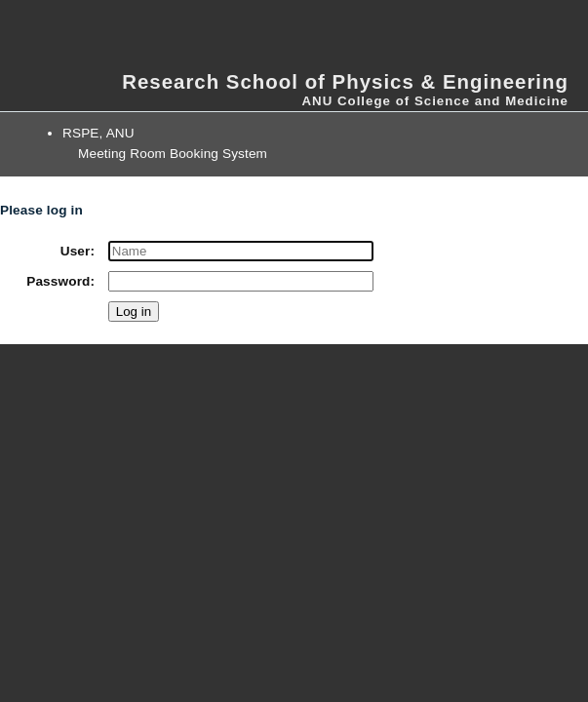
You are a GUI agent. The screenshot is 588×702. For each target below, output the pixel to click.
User (76, 251)
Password (58, 281)
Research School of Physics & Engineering (345, 82)
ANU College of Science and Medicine (435, 101)
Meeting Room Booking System (173, 154)
